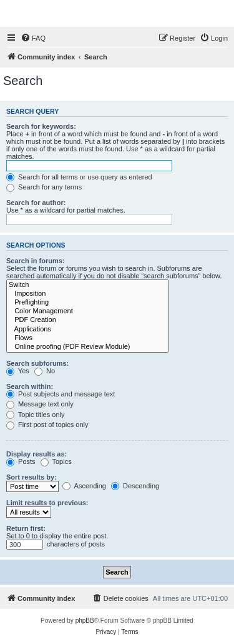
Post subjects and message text (61, 394)
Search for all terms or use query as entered (79, 177)
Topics (56, 461)
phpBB (85, 621)
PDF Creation (87, 320)
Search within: (30, 386)
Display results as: (37, 454)
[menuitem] (33, 38)
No (45, 371)
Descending (135, 486)
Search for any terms (44, 187)
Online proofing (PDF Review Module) (87, 347)
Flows (87, 338)
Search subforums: (37, 363)
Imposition (87, 294)
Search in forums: (36, 261)
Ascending (84, 486)
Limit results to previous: (47, 503)
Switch (87, 285)
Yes (18, 371)
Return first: (26, 528)
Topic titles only (35, 415)
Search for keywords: (41, 126)
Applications (87, 330)
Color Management (87, 311)
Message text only (40, 404)
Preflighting (87, 303)
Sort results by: (32, 477)
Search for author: (36, 203)
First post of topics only (47, 425)
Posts (21, 461)
